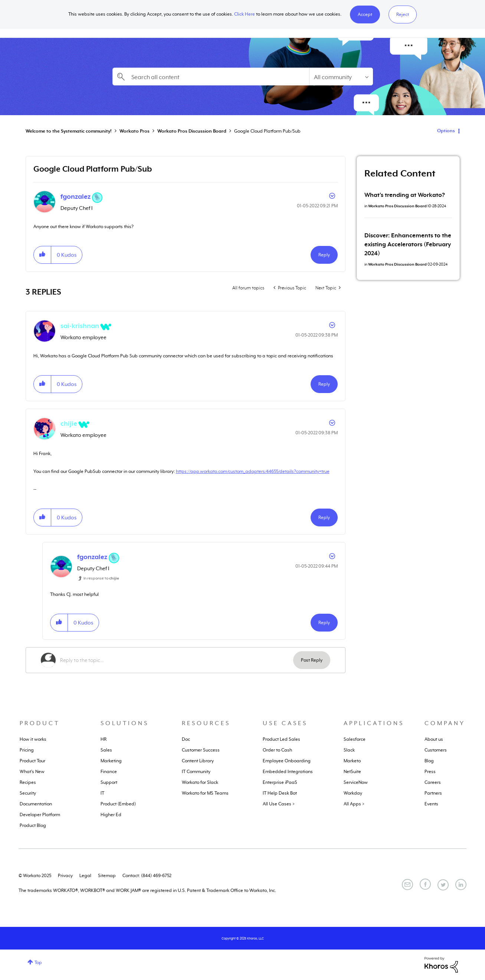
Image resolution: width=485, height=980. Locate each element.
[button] (365, 14)
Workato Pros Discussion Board (192, 131)
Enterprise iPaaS (280, 782)
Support (109, 782)
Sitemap (107, 876)
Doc (186, 739)
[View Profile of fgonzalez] (76, 197)
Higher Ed (111, 815)
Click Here (245, 14)
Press (430, 772)
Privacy (65, 876)
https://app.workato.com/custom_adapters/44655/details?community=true (253, 471)
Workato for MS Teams (205, 793)
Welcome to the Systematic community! (69, 131)
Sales (106, 750)
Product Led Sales (281, 739)
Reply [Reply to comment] (324, 384)
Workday (353, 793)
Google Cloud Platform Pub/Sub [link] (267, 131)
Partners (433, 793)
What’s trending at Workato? (405, 195)
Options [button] (446, 131)
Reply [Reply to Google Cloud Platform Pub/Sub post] (324, 255)
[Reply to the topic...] (177, 660)
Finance (109, 772)
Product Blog (33, 825)
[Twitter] (443, 885)
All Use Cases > (279, 804)
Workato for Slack (200, 782)
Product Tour (32, 761)
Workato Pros (135, 131)
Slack (349, 750)
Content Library (198, 761)
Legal (85, 876)
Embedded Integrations (288, 772)
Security (28, 793)
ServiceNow (356, 782)
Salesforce (355, 739)
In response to (101, 578)
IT (102, 793)
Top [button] (38, 963)
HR (104, 739)
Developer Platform (40, 815)
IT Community (196, 772)
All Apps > (354, 804)
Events (431, 804)
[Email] (407, 885)
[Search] (211, 77)
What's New (32, 772)
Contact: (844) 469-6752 (147, 876)
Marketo (352, 761)
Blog (429, 761)
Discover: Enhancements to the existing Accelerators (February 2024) (408, 244)
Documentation (36, 804)
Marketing (111, 761)
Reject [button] (403, 14)
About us (434, 739)
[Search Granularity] (341, 77)
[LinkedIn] (461, 885)
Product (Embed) (118, 804)
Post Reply (312, 660)
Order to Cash (277, 750)
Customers (436, 750)
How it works (33, 739)
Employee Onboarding (287, 761)
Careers (433, 782)
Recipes (28, 782)
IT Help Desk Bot (280, 793)
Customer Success (201, 750)
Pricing (27, 750)
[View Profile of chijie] (69, 424)
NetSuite (352, 772)
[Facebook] (425, 884)
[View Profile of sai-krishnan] (80, 326)
